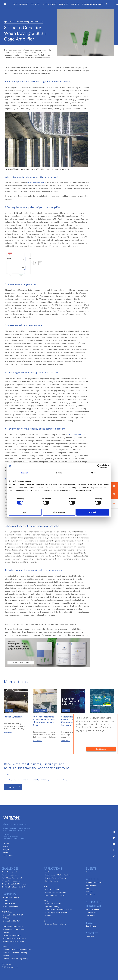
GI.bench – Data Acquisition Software (17, 950)
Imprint (6, 852)
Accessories (6, 964)
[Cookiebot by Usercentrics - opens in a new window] (99, 466)
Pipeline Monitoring (52, 907)
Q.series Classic (9, 904)
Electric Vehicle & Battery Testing (57, 875)
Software (5, 947)
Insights (75, 4)
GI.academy (90, 915)
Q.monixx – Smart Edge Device (14, 938)
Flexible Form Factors (11, 907)
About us (63, 4)
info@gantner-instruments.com (15, 824)
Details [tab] (59, 473)
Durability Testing (51, 881)
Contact (92, 933)
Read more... (9, 732)
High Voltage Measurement (12, 878)
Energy (46, 901)
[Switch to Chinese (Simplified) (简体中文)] (6, 847)
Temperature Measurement (12, 881)
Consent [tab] (24, 473)
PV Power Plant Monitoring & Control (58, 910)
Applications (50, 4)
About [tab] (94, 473)
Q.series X (7, 901)
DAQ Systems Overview (10, 898)
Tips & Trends (9, 21)
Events (91, 868)
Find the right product (10, 967)
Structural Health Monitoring (55, 924)
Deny (25, 512)
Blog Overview (91, 926)
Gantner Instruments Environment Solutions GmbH (14, 838)
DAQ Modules (7, 912)
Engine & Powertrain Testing (55, 878)
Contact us (90, 937)
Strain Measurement (9, 872)
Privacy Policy (62, 780)
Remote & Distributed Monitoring (14, 884)
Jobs (88, 889)
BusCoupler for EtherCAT (12, 935)
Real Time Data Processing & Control (15, 887)
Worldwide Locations (94, 883)
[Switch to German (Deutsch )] (6, 844)
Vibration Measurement (10, 875)
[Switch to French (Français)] (6, 849)
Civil (45, 921)
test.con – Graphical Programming (16, 959)
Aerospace (48, 886)
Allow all (93, 512)
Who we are (90, 895)
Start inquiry (101, 743)
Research (89, 892)
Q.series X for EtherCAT (12, 921)
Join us (89, 872)
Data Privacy (8, 855)
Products (36, 4)
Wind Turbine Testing (53, 904)
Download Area (92, 912)
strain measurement (36, 182)
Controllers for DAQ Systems (12, 926)
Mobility (47, 872)
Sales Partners (91, 886)
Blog (89, 922)
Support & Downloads (93, 4)
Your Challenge (20, 4)
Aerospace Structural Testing (56, 892)
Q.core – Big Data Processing (14, 941)
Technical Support (93, 909)
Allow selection (59, 512)
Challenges (10, 868)
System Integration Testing (55, 895)
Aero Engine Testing (52, 889)
